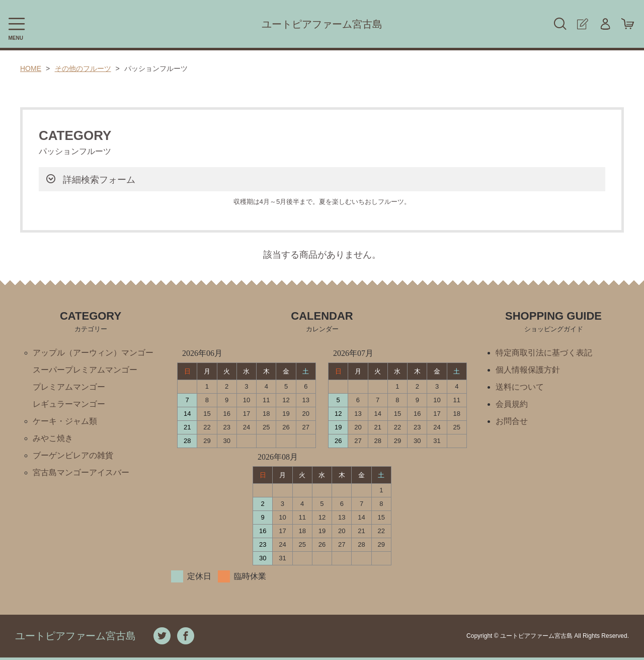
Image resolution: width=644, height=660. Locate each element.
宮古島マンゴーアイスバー (81, 472)
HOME (31, 68)
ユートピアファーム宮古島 (322, 24)
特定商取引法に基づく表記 (544, 353)
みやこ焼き (53, 438)
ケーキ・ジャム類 (65, 421)
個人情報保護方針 (528, 370)
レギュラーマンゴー (69, 404)
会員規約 (512, 404)
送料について (520, 387)
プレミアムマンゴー (69, 387)
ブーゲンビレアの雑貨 (73, 455)
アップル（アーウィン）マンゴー (93, 353)
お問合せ (512, 421)
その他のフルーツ (83, 68)
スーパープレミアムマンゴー (85, 370)
